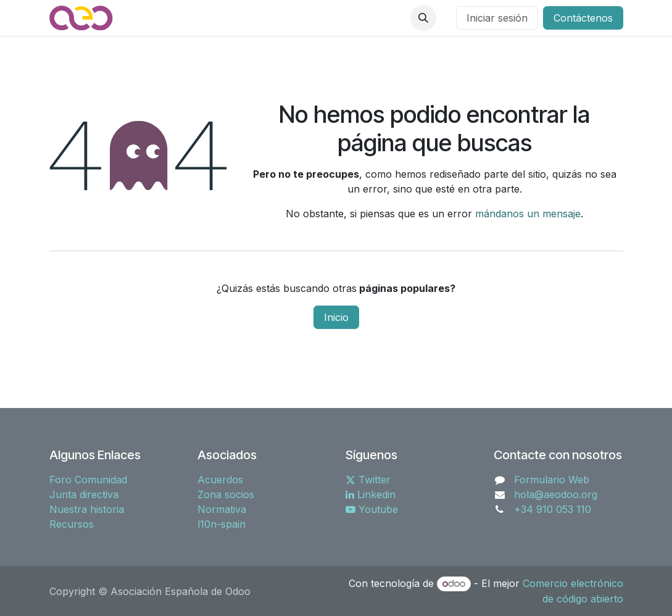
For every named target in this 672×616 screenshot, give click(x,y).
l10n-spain (222, 524)
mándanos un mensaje (528, 214)
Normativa (222, 509)
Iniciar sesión (497, 18)
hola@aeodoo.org (556, 494)
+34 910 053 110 (553, 509)
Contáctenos (583, 18)
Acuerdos (220, 480)
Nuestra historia (87, 509)
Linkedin (371, 494)
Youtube (372, 509)
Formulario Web (552, 480)
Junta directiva (84, 494)
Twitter (368, 480)
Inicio (336, 317)
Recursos (72, 524)
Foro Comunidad (88, 480)
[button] (423, 18)
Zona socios (226, 494)
